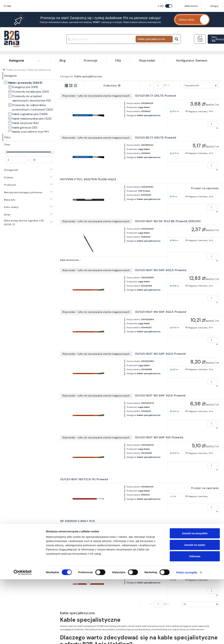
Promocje (90, 60)
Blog (63, 60)
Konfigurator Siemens (192, 60)
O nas (7, 6)
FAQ (118, 60)
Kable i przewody (16, 70)
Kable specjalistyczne (39, 70)
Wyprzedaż (147, 60)
